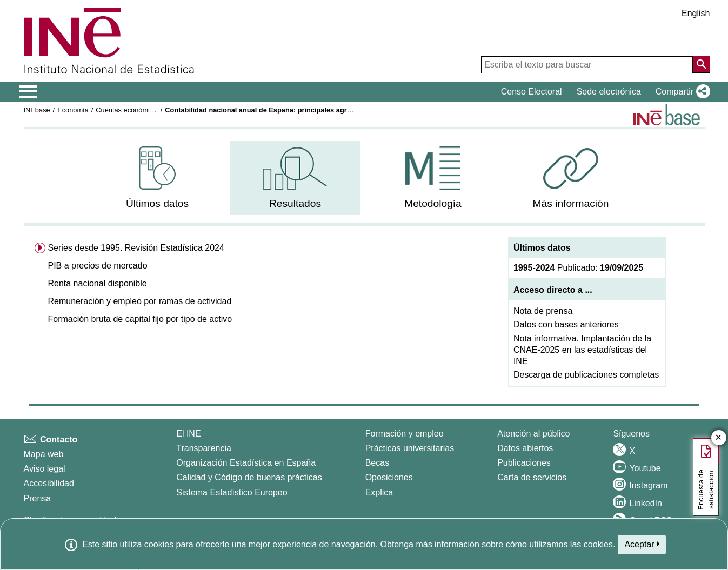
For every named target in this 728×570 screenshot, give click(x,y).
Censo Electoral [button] (532, 92)
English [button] (696, 13)
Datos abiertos (525, 448)
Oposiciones (389, 477)
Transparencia (204, 448)
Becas (377, 463)
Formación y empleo (405, 434)
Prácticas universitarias (410, 448)
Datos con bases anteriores (566, 324)
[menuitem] (157, 178)
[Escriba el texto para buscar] (587, 65)
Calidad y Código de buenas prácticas (249, 477)
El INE (188, 434)
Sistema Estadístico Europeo (232, 492)
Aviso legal (45, 469)
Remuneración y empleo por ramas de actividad (139, 301)
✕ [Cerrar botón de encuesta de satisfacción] (719, 438)
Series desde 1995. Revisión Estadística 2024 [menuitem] (136, 248)
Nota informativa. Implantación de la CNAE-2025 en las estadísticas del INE (582, 350)
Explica (379, 492)
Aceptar (642, 544)
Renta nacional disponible (97, 283)
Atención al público (533, 434)
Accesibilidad (49, 483)
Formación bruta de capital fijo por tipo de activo (140, 319)
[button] (681, 92)
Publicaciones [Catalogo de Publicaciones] (524, 463)
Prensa (38, 498)
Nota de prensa (543, 311)
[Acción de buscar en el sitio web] (702, 64)
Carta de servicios (532, 477)
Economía (73, 110)
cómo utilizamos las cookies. (561, 544)
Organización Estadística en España (246, 463)
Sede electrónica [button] (609, 92)
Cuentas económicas (128, 110)
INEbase (37, 110)
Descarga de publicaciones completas (586, 375)
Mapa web (44, 454)
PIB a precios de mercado (97, 266)
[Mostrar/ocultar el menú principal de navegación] (28, 92)
